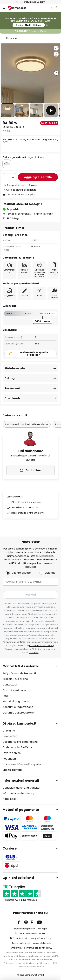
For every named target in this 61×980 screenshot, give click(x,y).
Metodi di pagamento (16, 701)
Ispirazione (9, 764)
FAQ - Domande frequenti (19, 673)
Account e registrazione (18, 707)
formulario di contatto (14, 642)
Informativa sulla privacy (42, 646)
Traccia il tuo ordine (15, 679)
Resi (5, 696)
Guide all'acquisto (30, 764)
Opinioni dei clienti (18, 878)
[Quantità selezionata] (10, 177)
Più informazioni (16, 368)
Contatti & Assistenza (21, 666)
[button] (8, 110)
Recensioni (12, 388)
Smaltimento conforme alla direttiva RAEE (31, 948)
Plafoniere (12, 38)
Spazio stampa (12, 770)
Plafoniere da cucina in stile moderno (27, 424)
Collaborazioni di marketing (20, 742)
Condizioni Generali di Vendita (31, 933)
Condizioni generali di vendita (21, 788)
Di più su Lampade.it (20, 723)
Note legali (9, 799)
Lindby (34, 240)
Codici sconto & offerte (17, 747)
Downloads (12, 398)
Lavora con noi (12, 753)
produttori (34, 652)
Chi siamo (9, 731)
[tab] (30, 690)
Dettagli (10, 378)
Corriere (10, 848)
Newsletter (10, 736)
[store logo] (19, 8)
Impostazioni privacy (24, 929)
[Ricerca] (51, 8)
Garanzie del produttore (18, 713)
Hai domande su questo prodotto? (33, 353)
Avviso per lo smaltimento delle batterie (31, 943)
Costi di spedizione (14, 690)
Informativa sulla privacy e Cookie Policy (31, 938)
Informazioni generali (21, 780)
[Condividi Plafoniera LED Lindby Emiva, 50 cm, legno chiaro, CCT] (56, 54)
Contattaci (10, 685)
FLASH (29, 25)
